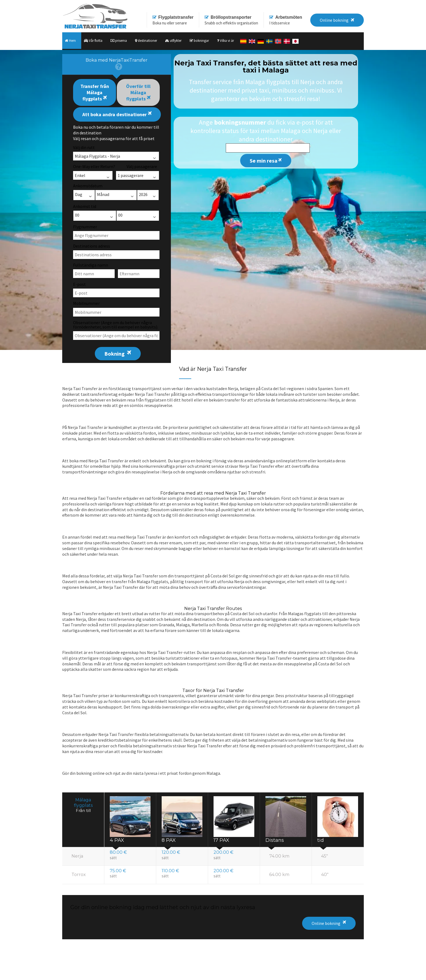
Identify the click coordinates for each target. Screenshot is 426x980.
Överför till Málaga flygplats (138, 92)
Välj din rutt (84, 147)
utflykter (173, 41)
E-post (79, 284)
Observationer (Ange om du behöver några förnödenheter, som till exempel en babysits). (116, 325)
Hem (70, 41)
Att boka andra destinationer (117, 114)
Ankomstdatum (88, 186)
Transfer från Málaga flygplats (95, 92)
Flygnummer (85, 227)
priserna (119, 41)
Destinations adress (92, 246)
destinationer (146, 41)
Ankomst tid (85, 206)
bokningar (199, 41)
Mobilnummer (86, 303)
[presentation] (117, 64)
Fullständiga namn (91, 265)
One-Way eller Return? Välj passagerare (115, 166)
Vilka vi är (225, 41)
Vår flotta (93, 41)
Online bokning (326, 923)
